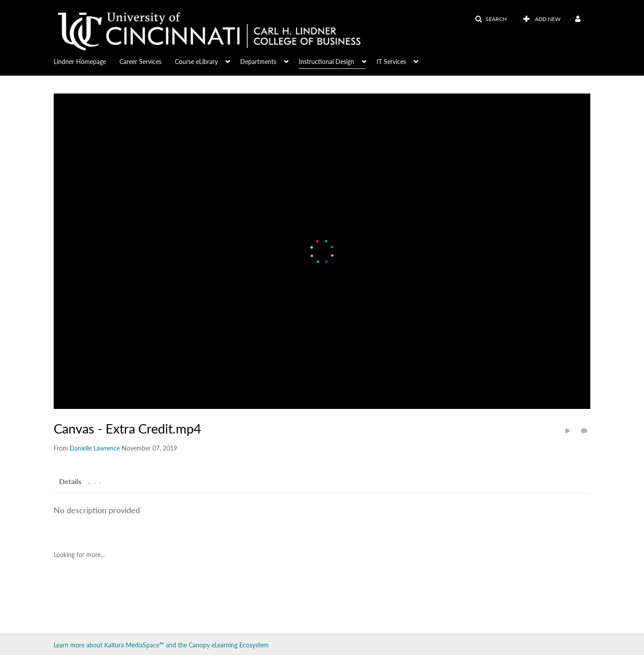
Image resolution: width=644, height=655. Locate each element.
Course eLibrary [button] (196, 62)
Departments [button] (258, 62)
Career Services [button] (140, 62)
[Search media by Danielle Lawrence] (95, 448)
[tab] (70, 481)
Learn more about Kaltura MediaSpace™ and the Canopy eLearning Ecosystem (161, 645)
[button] (491, 19)
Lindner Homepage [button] (80, 62)
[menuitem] (87, 61)
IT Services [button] (391, 62)
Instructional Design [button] (326, 62)
